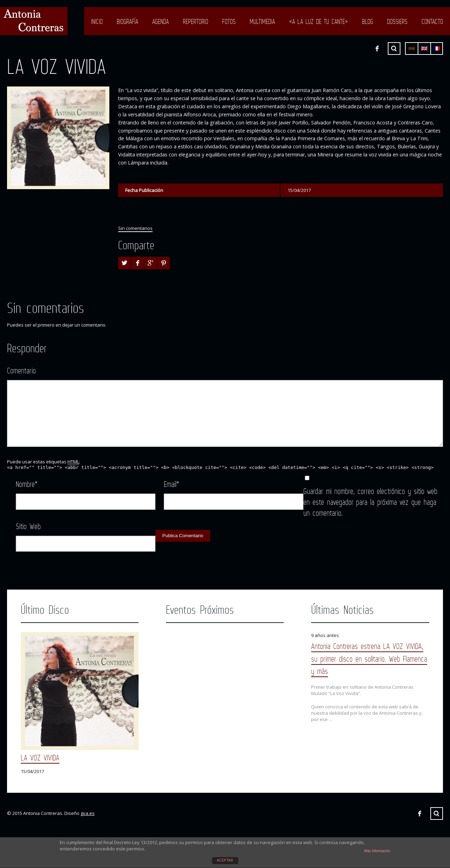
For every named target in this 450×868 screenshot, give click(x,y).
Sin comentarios (135, 228)
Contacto (432, 21)
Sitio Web (28, 526)
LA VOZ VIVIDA (40, 757)
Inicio (97, 21)
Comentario (21, 370)
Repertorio (195, 21)
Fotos (229, 21)
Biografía (127, 21)
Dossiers (397, 21)
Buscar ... (394, 49)
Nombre (27, 484)
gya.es (88, 813)
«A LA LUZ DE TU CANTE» (319, 21)
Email (172, 484)
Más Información (377, 851)
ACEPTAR (225, 860)
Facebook (377, 49)
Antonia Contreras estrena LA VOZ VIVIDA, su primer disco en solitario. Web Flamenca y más (369, 658)
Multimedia (262, 21)
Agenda (160, 21)
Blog (368, 21)
